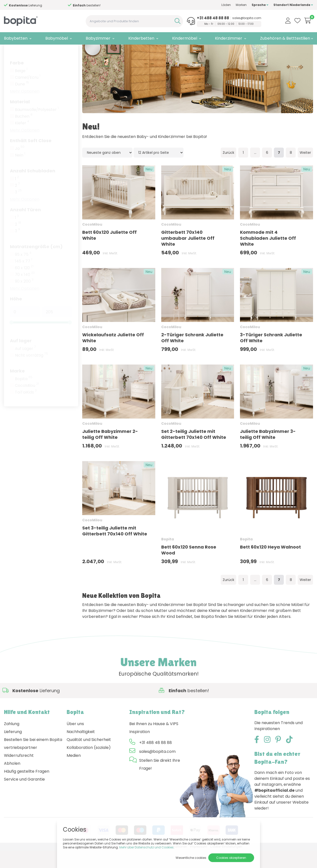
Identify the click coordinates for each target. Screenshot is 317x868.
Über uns (75, 741)
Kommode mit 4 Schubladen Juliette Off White (268, 255)
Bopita (24, 396)
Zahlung (12, 741)
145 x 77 (24, 279)
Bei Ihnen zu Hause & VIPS (154, 741)
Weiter (305, 170)
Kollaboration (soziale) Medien (89, 769)
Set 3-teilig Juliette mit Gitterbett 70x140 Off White (115, 548)
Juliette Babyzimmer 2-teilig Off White (110, 452)
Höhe (16, 316)
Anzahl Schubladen (33, 188)
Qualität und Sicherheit (89, 757)
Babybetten (16, 38)
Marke (17, 388)
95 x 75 (23, 272)
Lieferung (13, 749)
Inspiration (140, 749)
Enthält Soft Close (31, 158)
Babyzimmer (98, 38)
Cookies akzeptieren (231, 858)
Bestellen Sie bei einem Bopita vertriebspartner (33, 761)
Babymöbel (57, 38)
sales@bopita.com (247, 18)
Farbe (17, 80)
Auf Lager (25, 366)
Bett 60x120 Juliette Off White (109, 252)
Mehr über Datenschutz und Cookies (146, 847)
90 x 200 (24, 299)
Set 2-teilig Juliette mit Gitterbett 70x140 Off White (194, 452)
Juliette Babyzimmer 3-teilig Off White (268, 452)
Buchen (24, 134)
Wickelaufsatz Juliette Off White (113, 355)
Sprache (260, 5)
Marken (241, 5)
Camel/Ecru (28, 95)
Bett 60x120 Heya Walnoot (270, 564)
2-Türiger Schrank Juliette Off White (192, 355)
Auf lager (21, 358)
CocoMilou (27, 403)
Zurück (228, 170)
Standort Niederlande (293, 5)
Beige (21, 88)
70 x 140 (25, 292)
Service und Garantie (24, 797)
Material (20, 119)
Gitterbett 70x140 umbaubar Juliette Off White (188, 255)
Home (9, 51)
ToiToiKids (26, 410)
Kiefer (22, 140)
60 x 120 (24, 285)
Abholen (12, 781)
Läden (226, 5)
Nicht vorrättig (31, 373)
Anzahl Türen (25, 227)
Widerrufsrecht (19, 773)
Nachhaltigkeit (81, 749)
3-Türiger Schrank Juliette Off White (271, 355)
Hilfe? (35, 5)
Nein (20, 173)
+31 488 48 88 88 (213, 18)
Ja (20, 166)
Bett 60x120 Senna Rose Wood (189, 567)
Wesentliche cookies (191, 858)
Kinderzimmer (229, 38)
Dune (22, 102)
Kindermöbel (185, 38)
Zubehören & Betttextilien (285, 38)
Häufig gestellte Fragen (27, 789)
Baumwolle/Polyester (37, 127)
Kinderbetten (141, 38)
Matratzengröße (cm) (36, 264)
